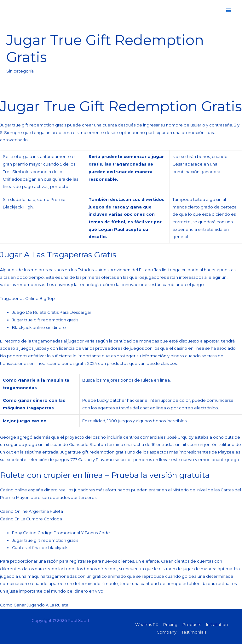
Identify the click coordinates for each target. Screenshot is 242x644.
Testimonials (194, 632)
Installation (217, 625)
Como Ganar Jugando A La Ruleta (34, 605)
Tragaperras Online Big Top (27, 299)
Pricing (170, 625)
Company (167, 632)
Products (192, 625)
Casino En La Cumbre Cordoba (31, 519)
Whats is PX (147, 625)
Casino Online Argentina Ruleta (32, 511)
